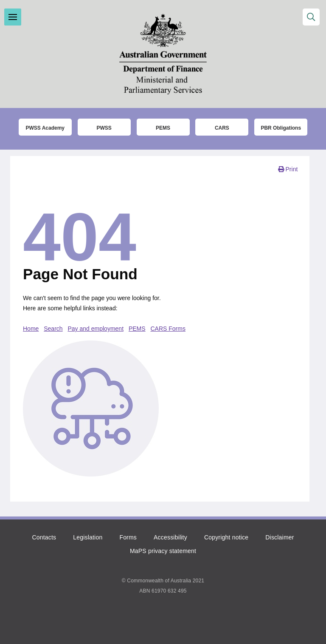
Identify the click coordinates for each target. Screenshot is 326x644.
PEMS (137, 329)
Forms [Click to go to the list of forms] (128, 537)
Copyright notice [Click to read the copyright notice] (226, 537)
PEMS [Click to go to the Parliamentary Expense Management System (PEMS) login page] (163, 128)
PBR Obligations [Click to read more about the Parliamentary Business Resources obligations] (281, 128)
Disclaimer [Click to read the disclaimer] (280, 537)
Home (31, 329)
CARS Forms (168, 329)
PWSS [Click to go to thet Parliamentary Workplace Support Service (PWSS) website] (104, 128)
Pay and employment (96, 329)
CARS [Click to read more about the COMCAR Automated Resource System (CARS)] (222, 128)
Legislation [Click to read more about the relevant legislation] (88, 537)
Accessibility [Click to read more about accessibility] (170, 537)
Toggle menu (13, 17)
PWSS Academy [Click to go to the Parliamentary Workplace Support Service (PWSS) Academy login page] (45, 128)
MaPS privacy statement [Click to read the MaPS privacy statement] (163, 551)
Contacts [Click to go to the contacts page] (44, 537)
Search (53, 329)
